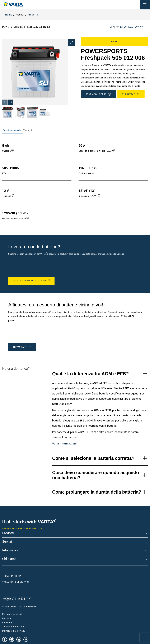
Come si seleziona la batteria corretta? (93, 458)
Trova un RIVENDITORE (16, 582)
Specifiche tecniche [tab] (12, 130)
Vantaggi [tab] (28, 130)
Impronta (7, 623)
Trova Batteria (12, 576)
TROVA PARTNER (22, 347)
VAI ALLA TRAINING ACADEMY (29, 281)
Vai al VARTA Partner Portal (20, 529)
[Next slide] (11, 102)
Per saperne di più (12, 614)
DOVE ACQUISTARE (98, 94)
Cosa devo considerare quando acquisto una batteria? (96, 475)
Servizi (7, 542)
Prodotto (33, 15)
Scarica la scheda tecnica (126, 27)
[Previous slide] (5, 102)
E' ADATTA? (131, 94)
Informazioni (11, 551)
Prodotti (8, 533)
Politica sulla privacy (14, 631)
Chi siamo (9, 559)
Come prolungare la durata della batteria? (97, 492)
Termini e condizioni (13, 627)
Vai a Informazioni (64, 444)
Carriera (7, 618)
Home (9, 15)
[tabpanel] (75, 182)
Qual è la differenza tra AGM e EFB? (90, 374)
